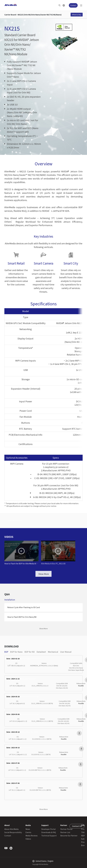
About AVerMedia (11, 829)
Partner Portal (66, 829)
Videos (28, 839)
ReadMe (81, 686)
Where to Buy (77, 15)
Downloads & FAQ (49, 832)
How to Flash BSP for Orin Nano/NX (22, 617)
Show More (44, 574)
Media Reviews (32, 836)
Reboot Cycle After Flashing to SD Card (24, 607)
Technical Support (49, 836)
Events (28, 832)
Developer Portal (48, 829)
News (28, 829)
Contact (73, 5)
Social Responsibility (13, 832)
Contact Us (77, 826)
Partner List (65, 832)
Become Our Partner (69, 836)
